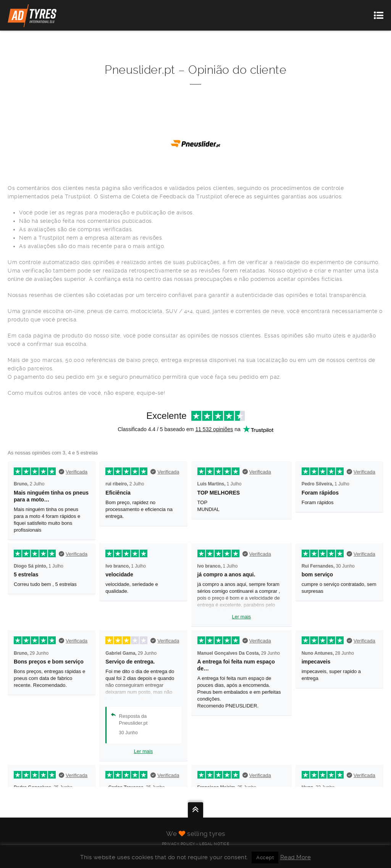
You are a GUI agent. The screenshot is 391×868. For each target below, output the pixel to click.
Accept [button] (265, 857)
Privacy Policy (179, 844)
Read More (296, 857)
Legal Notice (214, 844)
